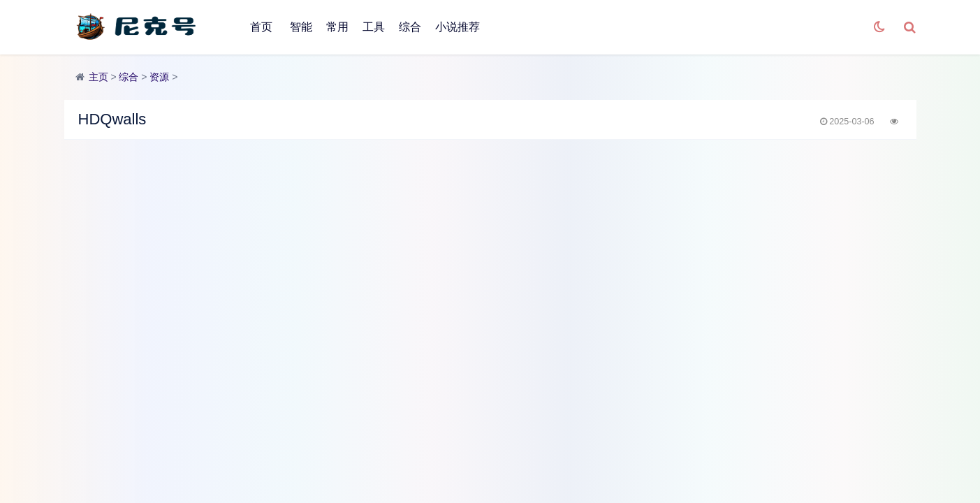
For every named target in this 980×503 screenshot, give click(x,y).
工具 (374, 27)
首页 (261, 27)
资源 (159, 77)
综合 (410, 27)
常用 (337, 27)
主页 (98, 77)
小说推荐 (458, 27)
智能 (301, 27)
